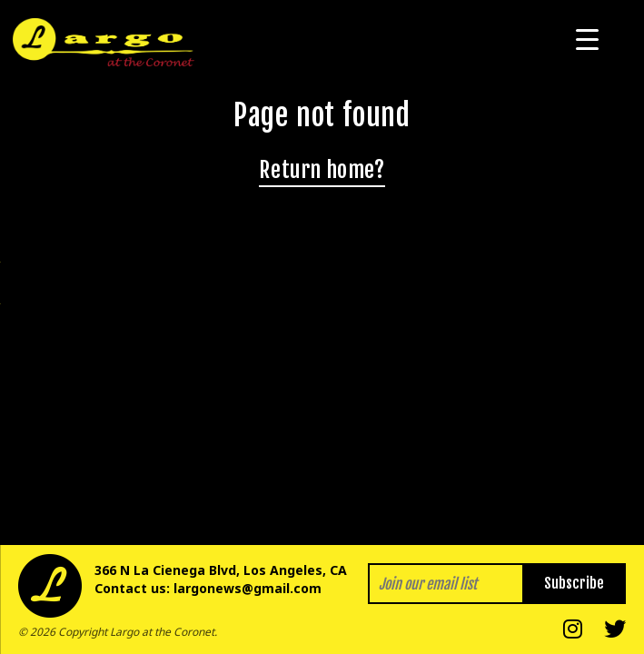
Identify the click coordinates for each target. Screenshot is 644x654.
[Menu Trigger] (587, 39)
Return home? (322, 170)
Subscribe (574, 583)
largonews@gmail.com (248, 588)
